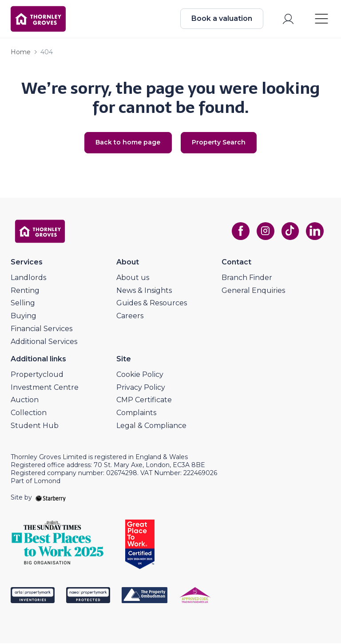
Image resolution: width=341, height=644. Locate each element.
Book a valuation (221, 19)
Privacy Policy (141, 388)
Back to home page (127, 144)
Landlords (28, 278)
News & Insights (144, 291)
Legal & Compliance (151, 426)
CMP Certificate (144, 401)
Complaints (136, 414)
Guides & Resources (152, 304)
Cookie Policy (140, 375)
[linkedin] (314, 232)
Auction (25, 401)
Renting (25, 291)
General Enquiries (253, 291)
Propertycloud (37, 375)
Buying (24, 317)
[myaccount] (288, 19)
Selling (23, 304)
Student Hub (35, 426)
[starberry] (51, 499)
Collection (29, 414)
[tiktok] (289, 232)
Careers (130, 317)
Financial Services (42, 330)
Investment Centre (45, 388)
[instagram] (265, 232)
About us (133, 278)
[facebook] (240, 232)
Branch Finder (247, 278)
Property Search (220, 144)
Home (21, 53)
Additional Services (44, 342)
